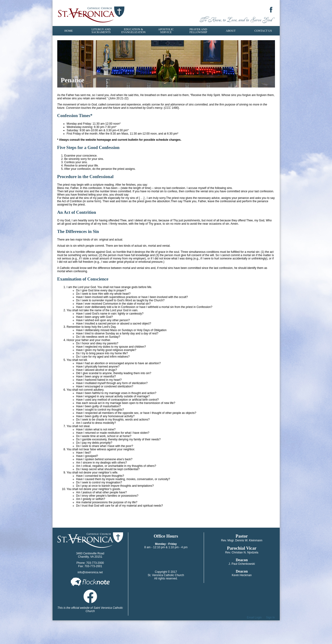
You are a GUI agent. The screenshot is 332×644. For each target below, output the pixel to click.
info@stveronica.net (90, 572)
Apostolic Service (166, 31)
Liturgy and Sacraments (101, 31)
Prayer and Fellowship (198, 31)
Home (69, 31)
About (231, 31)
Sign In (270, 618)
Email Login (254, 618)
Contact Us (263, 31)
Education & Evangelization (133, 31)
